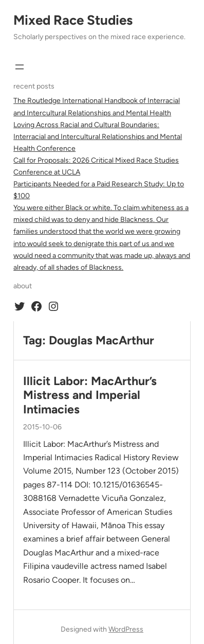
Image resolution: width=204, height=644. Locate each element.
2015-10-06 (42, 427)
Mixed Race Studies (73, 20)
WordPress (126, 629)
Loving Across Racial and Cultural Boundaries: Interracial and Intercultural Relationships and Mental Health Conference (98, 137)
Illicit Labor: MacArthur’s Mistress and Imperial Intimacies (90, 395)
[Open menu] (20, 67)
